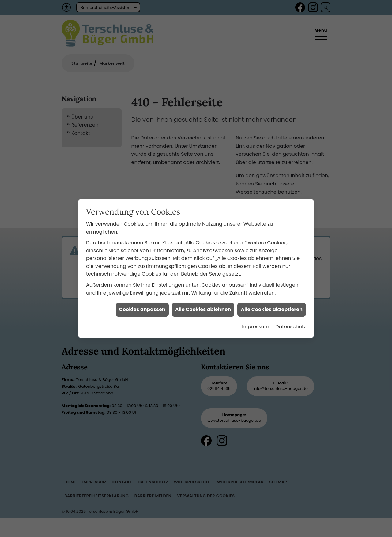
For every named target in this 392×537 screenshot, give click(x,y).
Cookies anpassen (142, 303)
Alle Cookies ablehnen (203, 303)
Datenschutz (291, 320)
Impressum (256, 320)
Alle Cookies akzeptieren (272, 303)
